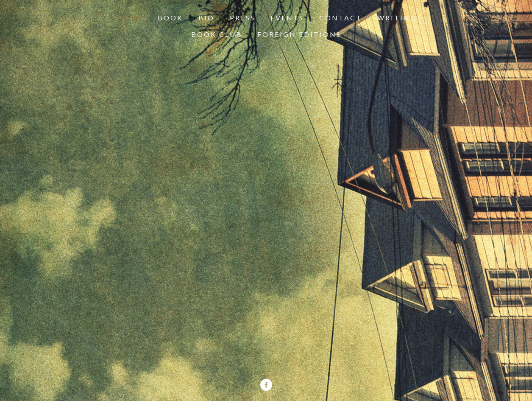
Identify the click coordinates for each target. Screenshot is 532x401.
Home (129, 18)
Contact (341, 18)
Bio (206, 18)
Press (242, 18)
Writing (397, 18)
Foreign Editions (299, 34)
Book (170, 18)
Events (287, 18)
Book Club (217, 34)
